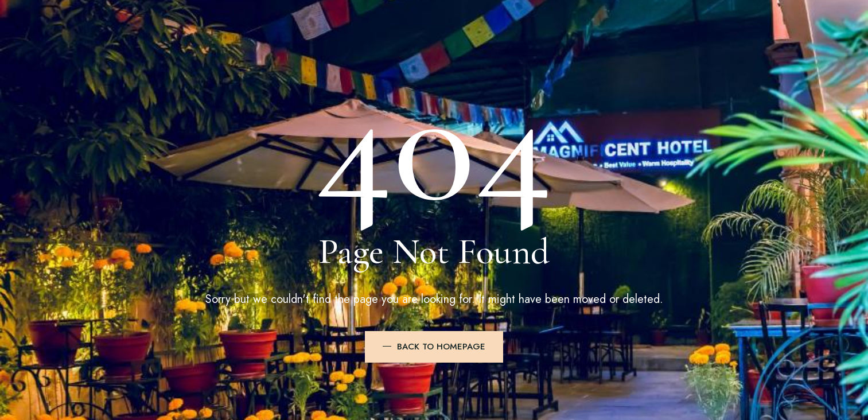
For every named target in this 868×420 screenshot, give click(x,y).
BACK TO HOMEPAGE (441, 347)
